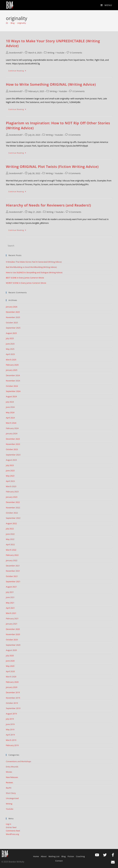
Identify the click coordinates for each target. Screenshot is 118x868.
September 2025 (13, 328)
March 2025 (11, 360)
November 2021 (13, 571)
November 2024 (13, 381)
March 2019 (11, 740)
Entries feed (11, 827)
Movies (9, 772)
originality (22, 23)
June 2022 (10, 534)
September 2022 (13, 518)
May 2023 (10, 476)
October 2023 (12, 449)
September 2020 (13, 645)
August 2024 (11, 396)
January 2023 (12, 497)
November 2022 (13, 508)
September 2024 (13, 391)
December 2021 (13, 566)
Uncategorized (12, 798)
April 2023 (10, 481)
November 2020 (13, 634)
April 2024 (10, 418)
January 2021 (12, 624)
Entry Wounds (12, 767)
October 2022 (12, 513)
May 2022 (10, 539)
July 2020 (10, 656)
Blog (64, 856)
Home (36, 856)
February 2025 (12, 365)
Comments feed (13, 831)
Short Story (11, 793)
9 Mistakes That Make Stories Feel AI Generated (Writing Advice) (34, 262)
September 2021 (13, 581)
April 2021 (10, 608)
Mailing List (54, 856)
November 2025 (13, 317)
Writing (51, 53)
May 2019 (10, 729)
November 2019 (13, 698)
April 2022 (10, 544)
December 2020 (13, 629)
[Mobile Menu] (106, 5)
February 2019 (12, 745)
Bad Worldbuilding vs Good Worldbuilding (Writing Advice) (31, 267)
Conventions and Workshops (19, 761)
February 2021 (12, 619)
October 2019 (12, 703)
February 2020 (12, 682)
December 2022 (13, 502)
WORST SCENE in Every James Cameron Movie (26, 283)
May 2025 (10, 349)
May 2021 (10, 603)
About (44, 856)
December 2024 (13, 375)
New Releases (12, 777)
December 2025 (13, 312)
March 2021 (11, 613)
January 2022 (12, 560)
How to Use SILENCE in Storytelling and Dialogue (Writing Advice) (34, 272)
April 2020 (10, 671)
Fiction (71, 856)
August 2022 (11, 523)
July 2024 (10, 402)
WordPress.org (12, 834)
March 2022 (11, 550)
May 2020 (10, 666)
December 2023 (13, 439)
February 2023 (12, 492)
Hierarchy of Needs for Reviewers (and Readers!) (48, 205)
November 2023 (13, 444)
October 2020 (12, 640)
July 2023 (10, 465)
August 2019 (11, 714)
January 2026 (12, 307)
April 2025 (10, 354)
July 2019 (10, 719)
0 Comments (76, 53)
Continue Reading (18, 70)
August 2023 (11, 460)
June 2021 (10, 597)
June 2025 (10, 344)
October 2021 (12, 576)
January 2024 (12, 433)
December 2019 (13, 692)
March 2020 (11, 677)
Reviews (9, 782)
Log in (9, 824)
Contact (59, 861)
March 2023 (11, 486)
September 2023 (13, 455)
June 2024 (10, 407)
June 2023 (10, 471)
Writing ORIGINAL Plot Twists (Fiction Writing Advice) (52, 166)
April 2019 (10, 735)
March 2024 (11, 423)
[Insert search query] (59, 246)
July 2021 (10, 592)
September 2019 (13, 708)
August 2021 (11, 587)
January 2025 (12, 370)
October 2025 (12, 323)
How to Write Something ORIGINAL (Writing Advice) (51, 84)
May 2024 (10, 412)
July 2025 (10, 338)
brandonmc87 (16, 53)
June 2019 (10, 724)
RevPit (9, 788)
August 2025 (11, 333)
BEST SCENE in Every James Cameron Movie (25, 278)
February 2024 (12, 428)
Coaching (80, 856)
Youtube (60, 53)
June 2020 (10, 661)
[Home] (7, 23)
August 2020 (11, 650)
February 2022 (12, 555)
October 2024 (12, 386)
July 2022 (10, 529)
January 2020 (12, 687)
